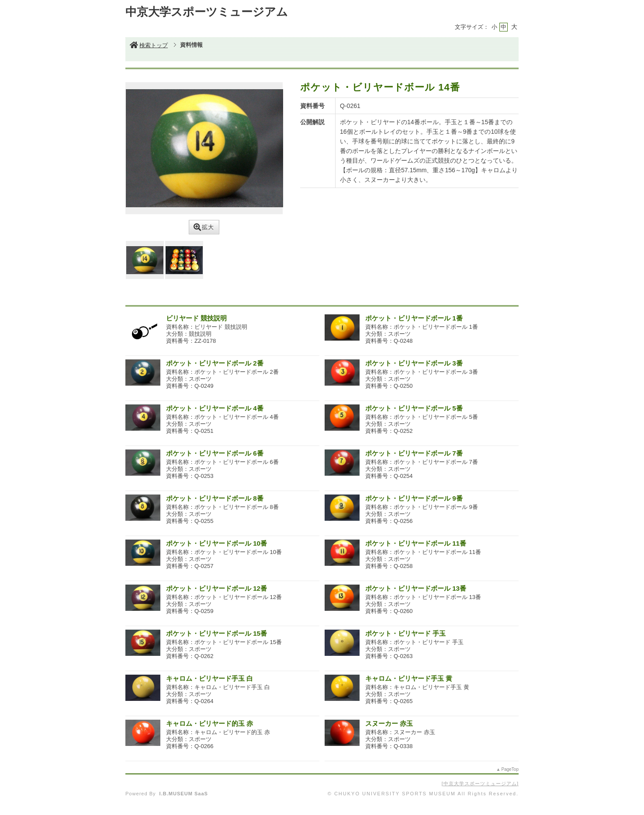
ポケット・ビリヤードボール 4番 (215, 408)
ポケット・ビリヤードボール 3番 (414, 363)
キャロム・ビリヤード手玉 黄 (409, 678)
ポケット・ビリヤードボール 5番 (414, 408)
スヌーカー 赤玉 (389, 723)
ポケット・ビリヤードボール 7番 (414, 453)
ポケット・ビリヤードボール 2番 (215, 363)
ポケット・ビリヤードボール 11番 (416, 543)
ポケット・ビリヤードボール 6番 (215, 453)
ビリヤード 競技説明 (196, 318)
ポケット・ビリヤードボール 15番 (216, 633)
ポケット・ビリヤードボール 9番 (414, 498)
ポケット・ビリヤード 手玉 (405, 633)
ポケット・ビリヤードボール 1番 (414, 318)
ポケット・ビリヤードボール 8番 (215, 498)
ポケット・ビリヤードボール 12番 (216, 588)
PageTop (510, 769)
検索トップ (149, 45)
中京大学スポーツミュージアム (480, 784)
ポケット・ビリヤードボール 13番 (416, 588)
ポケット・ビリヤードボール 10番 (216, 543)
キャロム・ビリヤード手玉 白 (209, 678)
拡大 (204, 227)
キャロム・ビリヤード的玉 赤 (209, 723)
